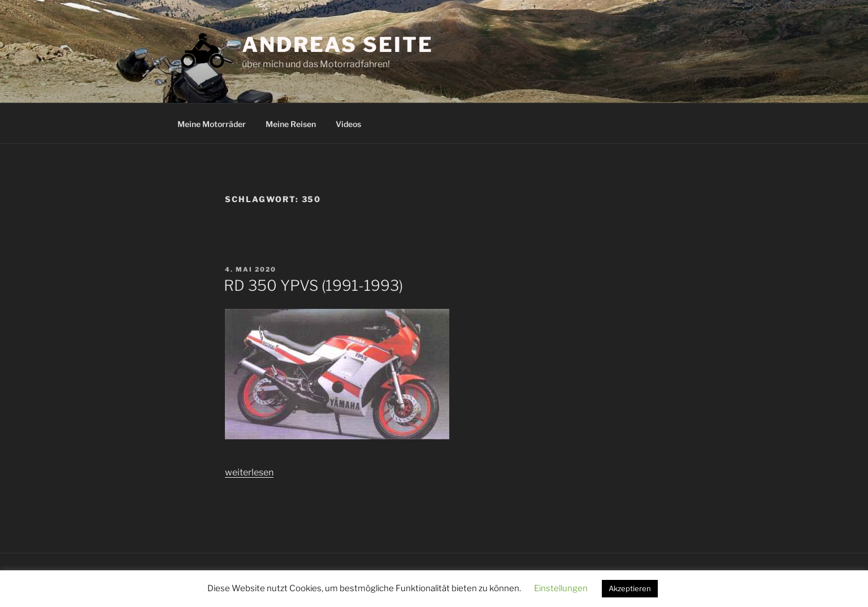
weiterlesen (249, 472)
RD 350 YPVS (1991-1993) (313, 285)
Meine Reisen (291, 124)
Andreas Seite (337, 45)
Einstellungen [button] (561, 588)
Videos (348, 124)
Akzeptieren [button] (630, 588)
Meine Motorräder (212, 124)
